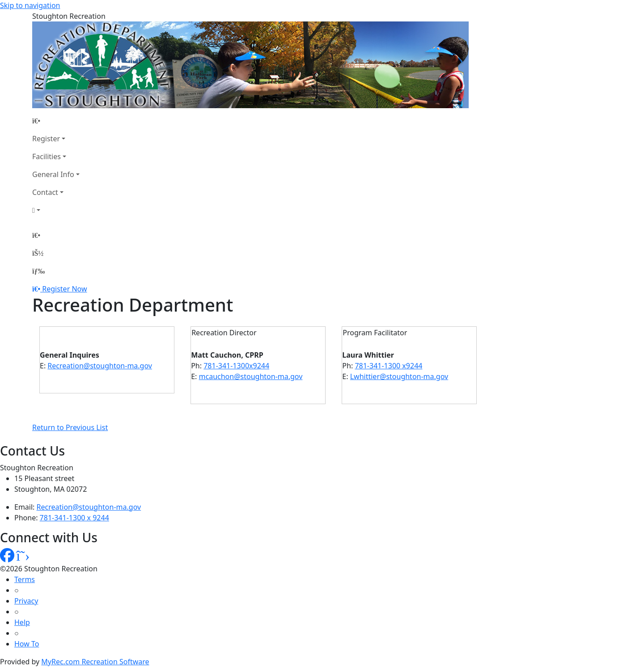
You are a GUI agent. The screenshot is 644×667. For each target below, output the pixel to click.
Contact (45, 192)
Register (46, 139)
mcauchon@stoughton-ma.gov (251, 376)
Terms (25, 579)
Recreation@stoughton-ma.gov (100, 366)
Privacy (26, 601)
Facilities (47, 156)
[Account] (56, 210)
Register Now (64, 289)
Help (22, 622)
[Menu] (38, 271)
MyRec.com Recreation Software (95, 662)
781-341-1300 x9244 (388, 366)
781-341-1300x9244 (236, 366)
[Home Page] (56, 121)
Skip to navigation (30, 5)
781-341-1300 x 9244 (74, 518)
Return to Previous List (70, 427)
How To (27, 644)
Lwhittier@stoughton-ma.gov (399, 376)
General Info (53, 174)
